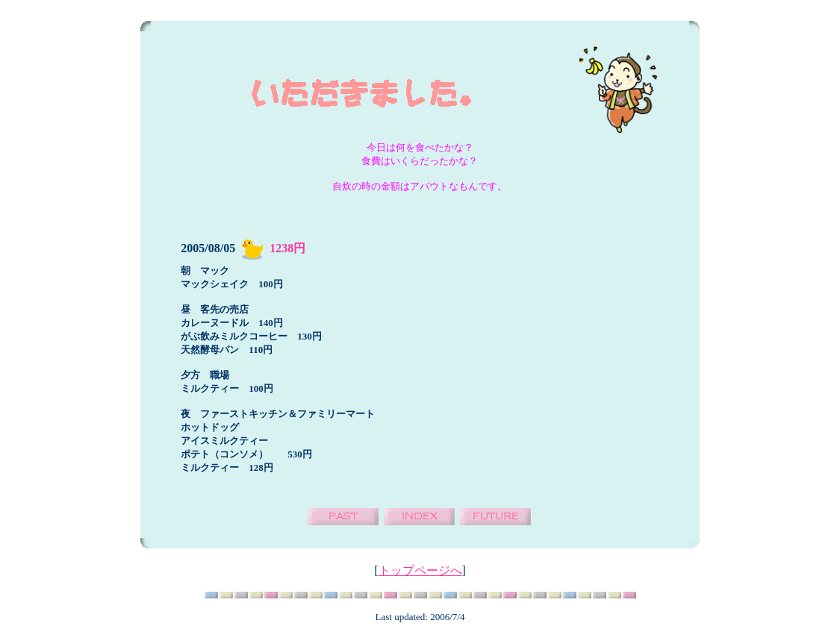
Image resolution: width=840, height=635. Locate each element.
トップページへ (420, 570)
